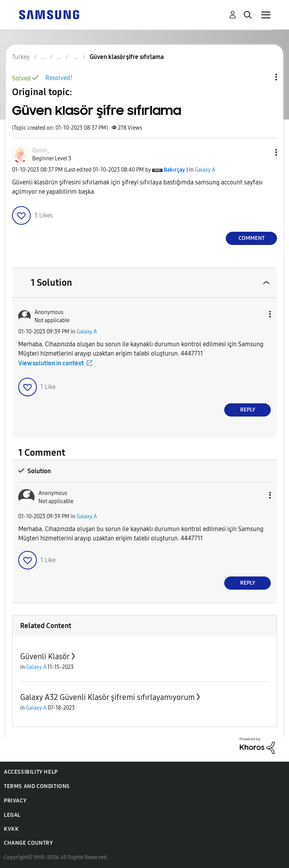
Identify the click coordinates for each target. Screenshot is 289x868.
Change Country (28, 843)
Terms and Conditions (37, 786)
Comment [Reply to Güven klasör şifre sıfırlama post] (252, 238)
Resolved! (59, 78)
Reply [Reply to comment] (248, 410)
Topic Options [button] (263, 77)
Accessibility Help (31, 772)
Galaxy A (205, 170)
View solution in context (51, 363)
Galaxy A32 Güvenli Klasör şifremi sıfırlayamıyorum (107, 697)
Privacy (15, 801)
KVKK (11, 829)
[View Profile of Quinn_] (41, 150)
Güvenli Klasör (45, 656)
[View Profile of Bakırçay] (174, 170)
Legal (12, 815)
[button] (263, 152)
